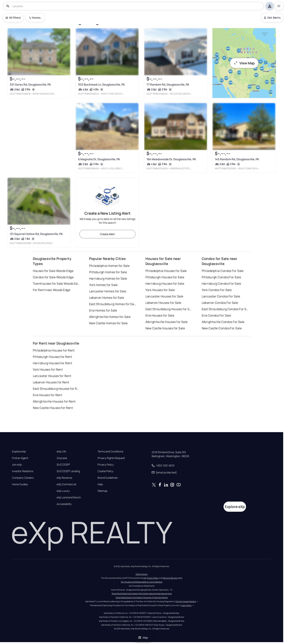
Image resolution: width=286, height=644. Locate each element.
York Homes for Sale (103, 285)
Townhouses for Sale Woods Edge (56, 284)
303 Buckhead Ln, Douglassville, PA (101, 84)
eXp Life (61, 451)
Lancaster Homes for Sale (108, 291)
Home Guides (20, 484)
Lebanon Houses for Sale (163, 303)
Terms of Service (170, 578)
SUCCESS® (63, 465)
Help (100, 484)
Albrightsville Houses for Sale (167, 322)
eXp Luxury (63, 491)
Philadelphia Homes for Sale (109, 266)
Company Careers (23, 478)
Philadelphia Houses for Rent (54, 350)
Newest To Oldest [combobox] (37, 18)
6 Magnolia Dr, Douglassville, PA (99, 159)
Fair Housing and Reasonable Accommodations (142, 582)
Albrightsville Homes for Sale (110, 317)
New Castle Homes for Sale (108, 323)
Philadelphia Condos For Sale (223, 271)
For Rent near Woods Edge (52, 290)
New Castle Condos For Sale (222, 328)
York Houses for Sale (160, 290)
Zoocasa (62, 458)
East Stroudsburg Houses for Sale (169, 309)
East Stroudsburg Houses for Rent (56, 389)
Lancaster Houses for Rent (52, 376)
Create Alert (107, 234)
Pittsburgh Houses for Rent (52, 357)
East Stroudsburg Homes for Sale (113, 304)
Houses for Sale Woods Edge (53, 271)
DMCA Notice (142, 574)
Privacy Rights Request (111, 458)
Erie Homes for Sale (103, 310)
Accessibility (64, 504)
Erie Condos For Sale (216, 315)
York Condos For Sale (217, 290)
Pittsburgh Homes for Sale (108, 272)
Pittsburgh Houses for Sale (165, 277)
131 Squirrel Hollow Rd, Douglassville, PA (36, 234)
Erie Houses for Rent (48, 395)
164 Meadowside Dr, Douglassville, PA (171, 159)
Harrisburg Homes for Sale (108, 278)
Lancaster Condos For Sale (221, 296)
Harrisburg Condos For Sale (221, 284)
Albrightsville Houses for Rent (54, 401)
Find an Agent (20, 458)
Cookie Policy (105, 471)
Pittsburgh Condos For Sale (221, 277)
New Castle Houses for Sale (165, 328)
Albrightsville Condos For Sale (223, 322)
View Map (244, 63)
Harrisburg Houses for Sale (165, 284)
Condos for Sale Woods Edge (53, 277)
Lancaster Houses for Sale (164, 296)
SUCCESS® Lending (68, 471)
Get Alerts (272, 18)
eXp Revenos (64, 478)
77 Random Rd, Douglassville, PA (168, 84)
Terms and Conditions (110, 451)
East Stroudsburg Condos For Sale (225, 309)
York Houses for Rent (48, 369)
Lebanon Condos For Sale (220, 303)
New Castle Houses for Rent (53, 408)
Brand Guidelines (108, 478)
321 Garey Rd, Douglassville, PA (30, 84)
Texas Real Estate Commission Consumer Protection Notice (142, 597)
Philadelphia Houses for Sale (166, 271)
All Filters (13, 18)
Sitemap (102, 491)
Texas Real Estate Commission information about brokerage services (142, 594)
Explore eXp (19, 451)
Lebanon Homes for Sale (107, 298)
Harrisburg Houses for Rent (52, 363)
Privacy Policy (106, 465)
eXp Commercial (66, 484)
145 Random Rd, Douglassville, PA (237, 159)
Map (143, 638)
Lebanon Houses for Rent (51, 382)
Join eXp (17, 465)
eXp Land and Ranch (69, 497)
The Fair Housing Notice (186, 601)
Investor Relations (23, 471)
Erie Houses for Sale (160, 315)
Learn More (186, 605)
